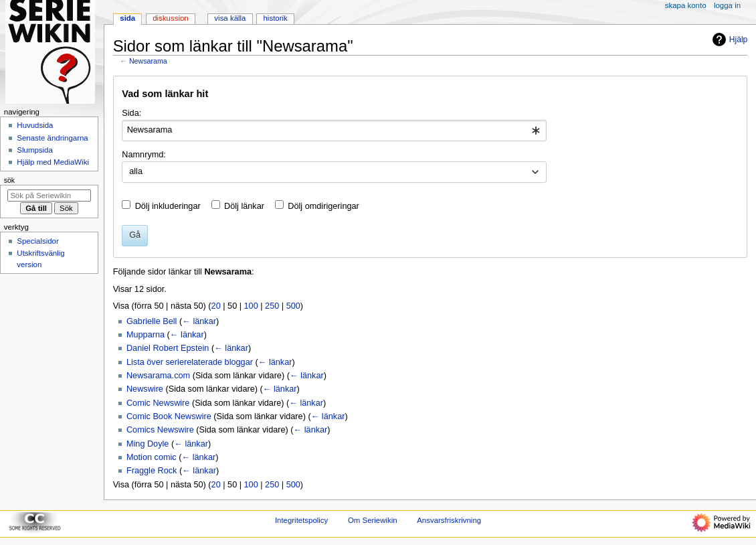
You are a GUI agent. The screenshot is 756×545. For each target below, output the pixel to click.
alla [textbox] (136, 171)
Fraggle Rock (152, 471)
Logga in (727, 5)
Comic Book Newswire (169, 416)
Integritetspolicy (301, 520)
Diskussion (170, 18)
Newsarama (148, 61)
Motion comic (152, 457)
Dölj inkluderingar (168, 206)
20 (216, 306)
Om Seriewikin (373, 520)
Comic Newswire (158, 403)
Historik (276, 18)
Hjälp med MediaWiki (53, 162)
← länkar (199, 321)
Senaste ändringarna (52, 138)
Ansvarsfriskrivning (449, 520)
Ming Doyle (148, 444)
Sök (9, 180)
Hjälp (728, 40)
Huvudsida (35, 125)
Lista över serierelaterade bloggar (190, 362)
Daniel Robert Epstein (168, 348)
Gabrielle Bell (152, 321)
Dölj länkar (244, 206)
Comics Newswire (160, 430)
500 (293, 306)
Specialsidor (37, 241)
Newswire (145, 389)
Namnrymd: (144, 155)
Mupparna (146, 335)
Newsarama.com (158, 376)
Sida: (131, 113)
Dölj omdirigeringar (323, 206)
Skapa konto (686, 5)
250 (272, 306)
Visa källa (230, 18)
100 (251, 306)
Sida (127, 18)
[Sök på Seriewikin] (49, 196)
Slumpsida (34, 150)
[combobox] (334, 131)
